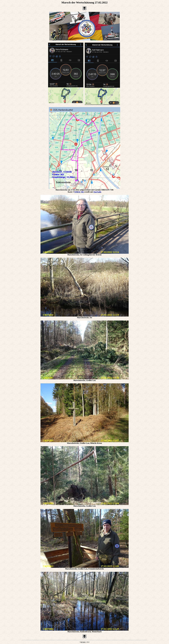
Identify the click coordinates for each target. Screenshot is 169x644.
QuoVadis (97, 192)
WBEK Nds (79, 192)
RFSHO (83, 642)
